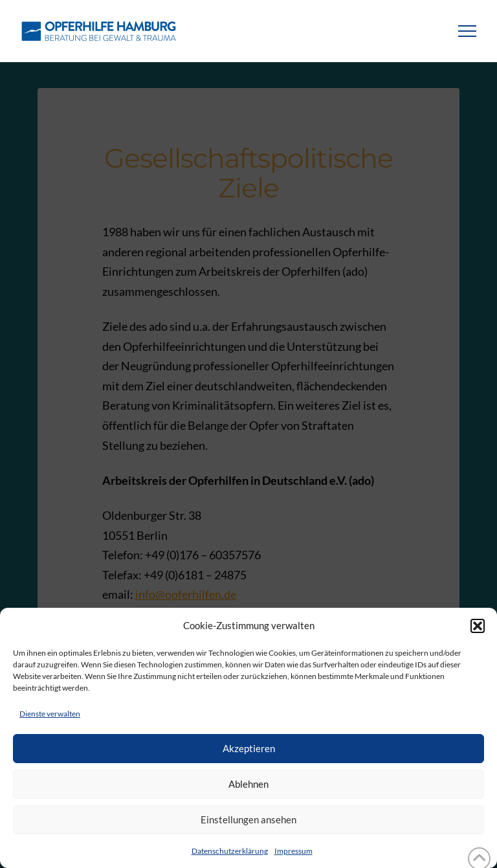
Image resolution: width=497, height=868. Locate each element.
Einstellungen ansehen (248, 819)
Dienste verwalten (50, 714)
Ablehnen (248, 784)
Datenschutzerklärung (230, 851)
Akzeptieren (249, 748)
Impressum (293, 851)
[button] (478, 626)
